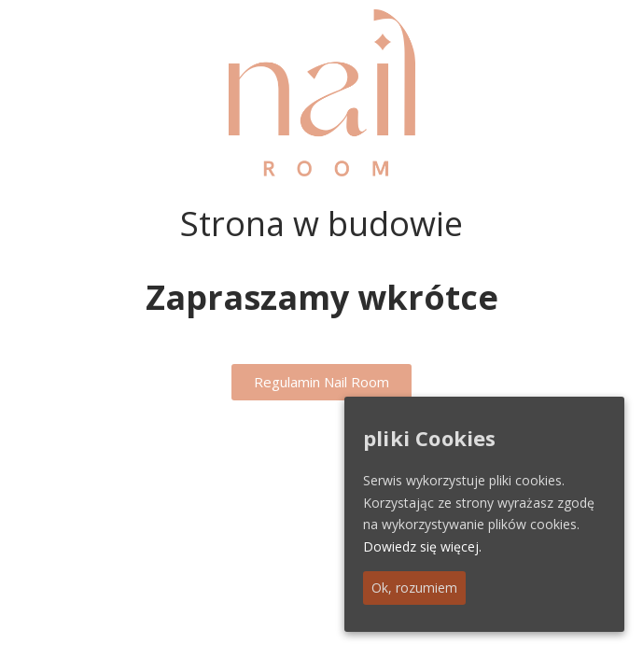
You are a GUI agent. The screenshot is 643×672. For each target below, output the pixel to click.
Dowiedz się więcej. (422, 546)
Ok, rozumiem (414, 588)
